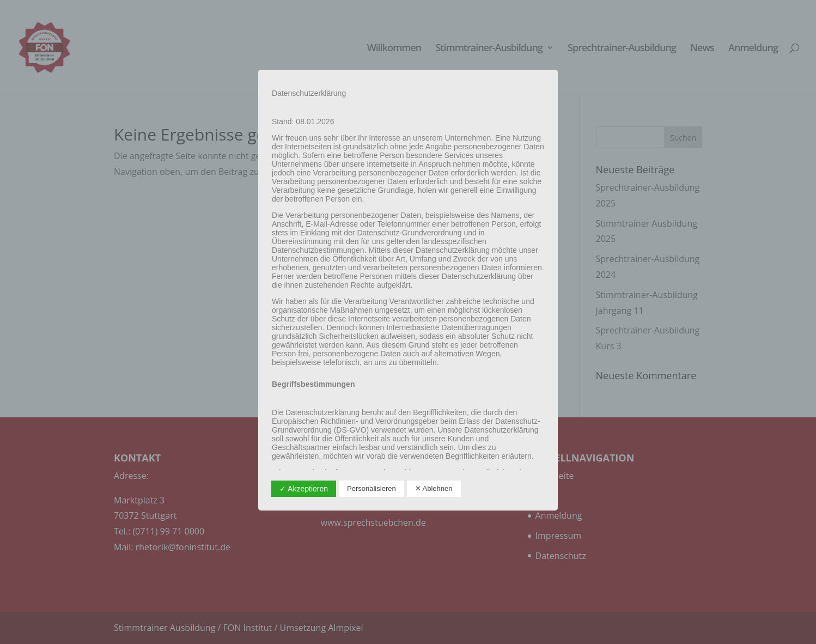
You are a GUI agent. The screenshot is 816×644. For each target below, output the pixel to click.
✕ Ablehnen (434, 488)
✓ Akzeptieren (304, 489)
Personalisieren (372, 488)
